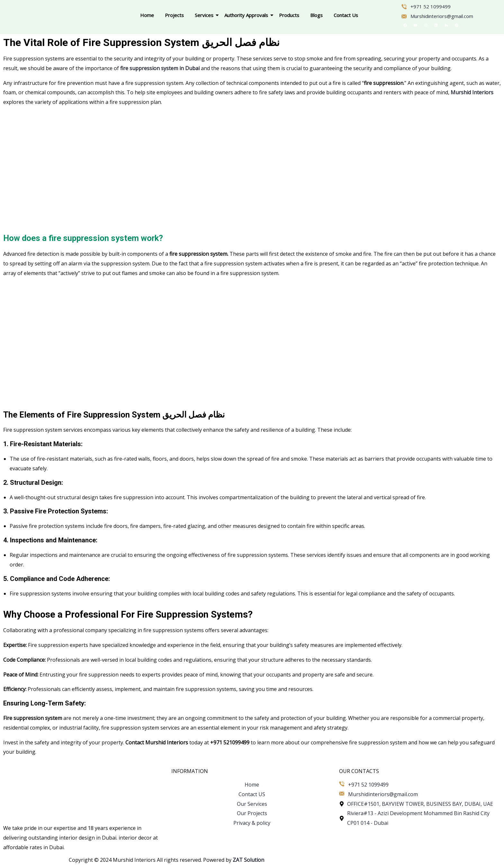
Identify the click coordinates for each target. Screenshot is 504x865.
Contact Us (346, 15)
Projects (174, 15)
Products (289, 15)
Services (205, 15)
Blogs (316, 15)
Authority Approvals (247, 15)
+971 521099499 (230, 742)
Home (147, 15)
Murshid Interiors (472, 92)
